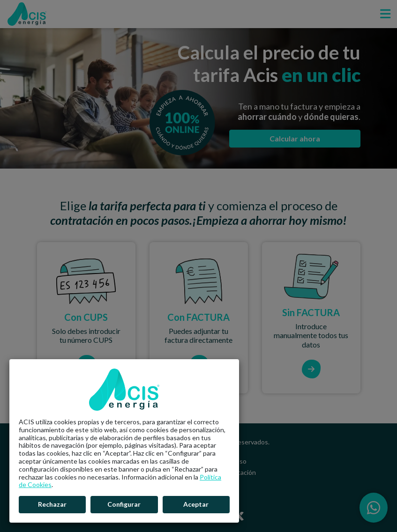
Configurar (124, 504)
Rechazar (52, 504)
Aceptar (196, 504)
